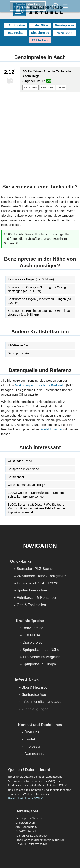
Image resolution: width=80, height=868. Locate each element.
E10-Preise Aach (19, 345)
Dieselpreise (40, 33)
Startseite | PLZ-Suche (35, 569)
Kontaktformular (51, 429)
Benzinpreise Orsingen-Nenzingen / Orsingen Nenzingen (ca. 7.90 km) (39, 289)
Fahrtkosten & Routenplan (38, 598)
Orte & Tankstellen (31, 605)
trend (61, 87)
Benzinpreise (64, 25)
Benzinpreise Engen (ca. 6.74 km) (31, 279)
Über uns (32, 732)
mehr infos (31, 87)
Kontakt (31, 739)
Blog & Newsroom (36, 688)
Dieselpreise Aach (20, 353)
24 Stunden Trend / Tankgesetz (42, 576)
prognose (47, 87)
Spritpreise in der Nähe (23, 469)
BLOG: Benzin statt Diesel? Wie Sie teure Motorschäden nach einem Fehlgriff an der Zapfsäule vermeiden (36, 508)
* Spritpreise (16, 25)
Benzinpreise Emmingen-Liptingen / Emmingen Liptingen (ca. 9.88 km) (40, 313)
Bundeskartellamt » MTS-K (25, 798)
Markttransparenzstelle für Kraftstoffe (40, 385)
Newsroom (64, 33)
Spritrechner (16, 477)
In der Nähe (40, 25)
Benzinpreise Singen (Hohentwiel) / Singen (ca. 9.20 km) (40, 301)
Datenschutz (34, 754)
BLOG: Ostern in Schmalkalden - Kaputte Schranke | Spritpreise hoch (36, 495)
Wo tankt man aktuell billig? (26, 485)
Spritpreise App (34, 695)
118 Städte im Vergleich (41, 657)
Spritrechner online (32, 591)
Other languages (35, 709)
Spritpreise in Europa (39, 664)
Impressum (33, 747)
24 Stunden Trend (20, 461)
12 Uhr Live (40, 40)
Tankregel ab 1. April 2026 (37, 583)
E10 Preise (16, 33)
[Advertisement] (40, 135)
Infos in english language (42, 702)
